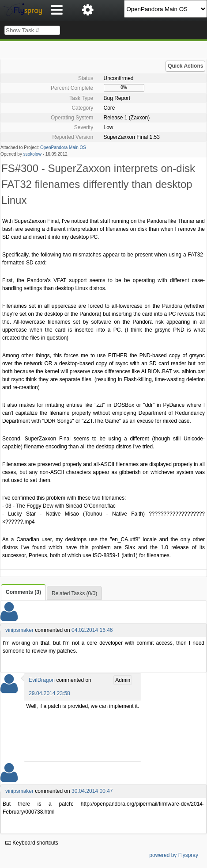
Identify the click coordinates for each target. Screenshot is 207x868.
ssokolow (32, 154)
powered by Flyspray (174, 855)
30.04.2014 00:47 (92, 791)
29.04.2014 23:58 (49, 693)
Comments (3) (23, 592)
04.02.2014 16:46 (92, 630)
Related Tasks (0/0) (74, 593)
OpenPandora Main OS (63, 147)
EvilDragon (42, 680)
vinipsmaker (19, 630)
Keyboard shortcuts (32, 843)
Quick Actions (185, 66)
